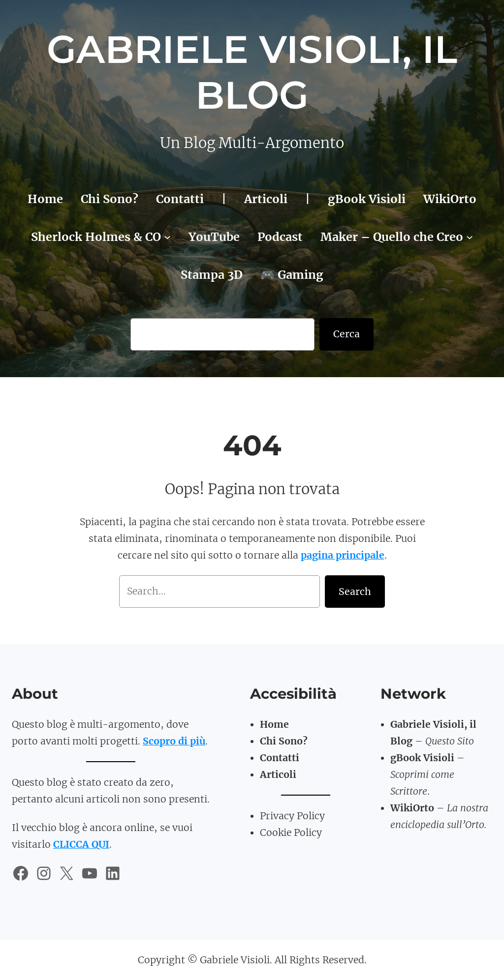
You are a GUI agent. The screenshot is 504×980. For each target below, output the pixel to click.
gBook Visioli (422, 758)
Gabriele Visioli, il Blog (252, 72)
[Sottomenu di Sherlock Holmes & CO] (167, 237)
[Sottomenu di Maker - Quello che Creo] (470, 237)
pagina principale (343, 555)
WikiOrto (412, 808)
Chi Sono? (284, 741)
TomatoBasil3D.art (436, 841)
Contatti (280, 758)
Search (355, 592)
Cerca (346, 334)
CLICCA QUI (81, 844)
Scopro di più (174, 741)
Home (274, 724)
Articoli (278, 774)
